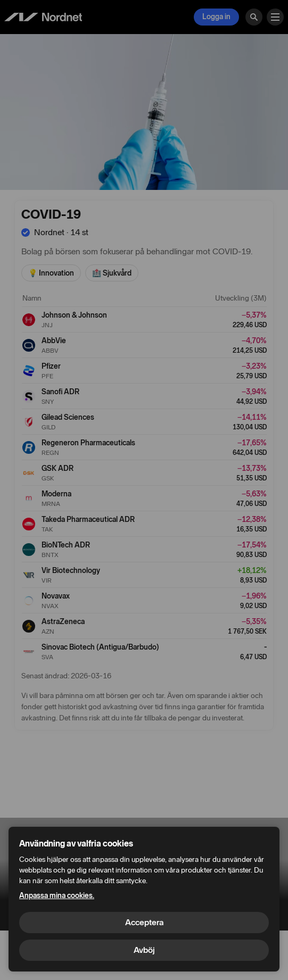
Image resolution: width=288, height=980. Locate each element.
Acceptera (144, 922)
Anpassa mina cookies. (57, 896)
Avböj (144, 950)
